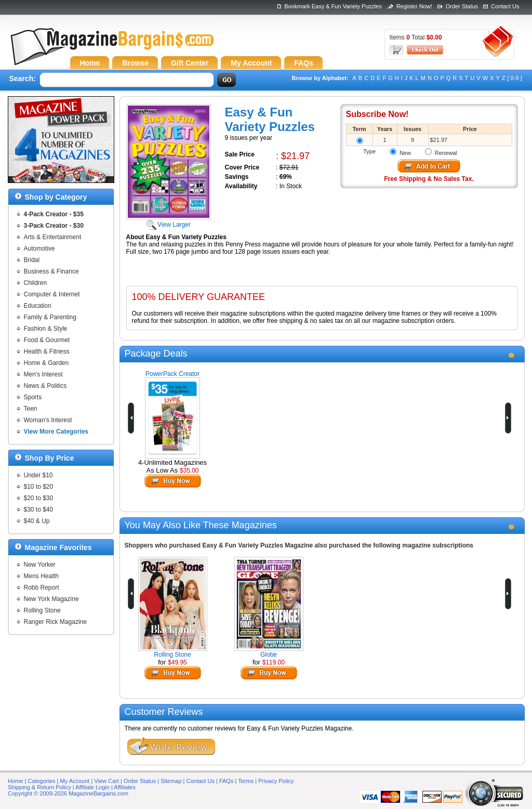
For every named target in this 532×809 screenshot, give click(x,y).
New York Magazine (51, 599)
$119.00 (274, 662)
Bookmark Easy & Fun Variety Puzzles (333, 6)
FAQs (227, 781)
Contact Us (505, 6)
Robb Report (42, 588)
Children (36, 283)
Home (15, 781)
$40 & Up (37, 521)
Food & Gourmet (47, 340)
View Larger (169, 221)
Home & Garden (46, 363)
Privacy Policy (276, 781)
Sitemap (171, 781)
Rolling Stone (42, 610)
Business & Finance (51, 271)
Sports (33, 397)
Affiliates (124, 787)
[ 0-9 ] (514, 78)
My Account (75, 781)
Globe (269, 655)
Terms (246, 781)
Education (38, 306)
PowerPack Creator (172, 374)
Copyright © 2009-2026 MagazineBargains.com (68, 793)
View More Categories (56, 432)
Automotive (39, 249)
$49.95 (177, 662)
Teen (31, 409)
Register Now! (414, 6)
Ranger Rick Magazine (55, 622)
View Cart (106, 781)
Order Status (462, 6)
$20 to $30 (39, 498)
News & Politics (45, 386)
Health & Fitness (47, 351)
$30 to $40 (39, 510)
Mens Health (41, 576)
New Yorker (40, 565)
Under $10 (38, 475)
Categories (41, 781)
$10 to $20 (39, 487)
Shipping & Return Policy (39, 787)
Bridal (32, 260)
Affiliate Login (92, 787)
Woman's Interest (48, 420)
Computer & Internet (52, 294)
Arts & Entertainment (53, 237)
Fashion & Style (46, 329)
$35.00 (189, 471)
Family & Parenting (50, 317)
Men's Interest (43, 374)
